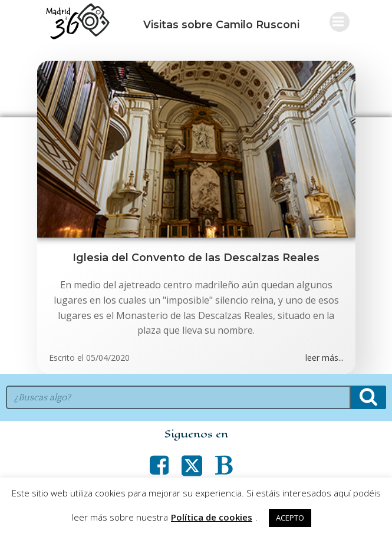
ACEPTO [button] (290, 518)
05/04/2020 (108, 358)
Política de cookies (212, 517)
